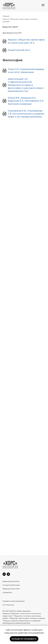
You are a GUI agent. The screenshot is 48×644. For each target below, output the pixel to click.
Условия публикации (11, 585)
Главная (6, 16)
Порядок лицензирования (14, 601)
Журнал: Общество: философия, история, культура (20, 20)
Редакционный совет (11, 589)
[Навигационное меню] (43, 5)
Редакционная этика (11, 581)
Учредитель (7, 592)
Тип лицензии (8, 605)
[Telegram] (8, 574)
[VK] (4, 574)
